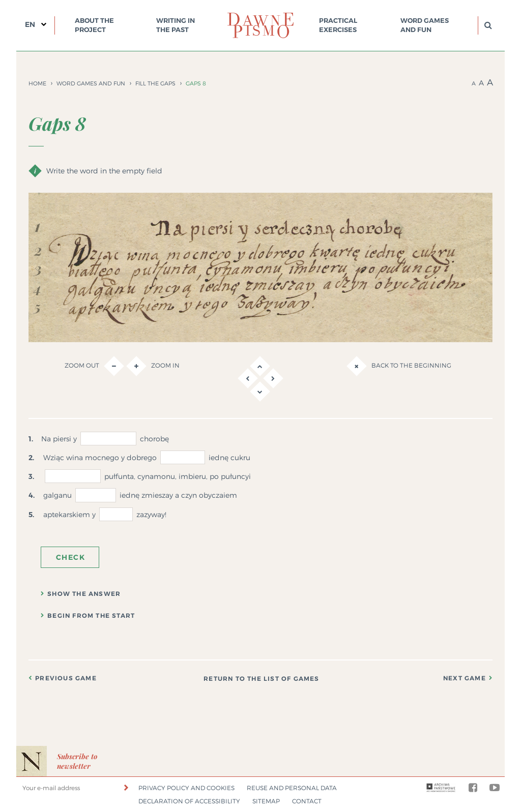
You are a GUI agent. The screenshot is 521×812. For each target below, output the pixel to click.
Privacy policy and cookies (186, 788)
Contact (307, 801)
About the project (94, 25)
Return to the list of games (261, 679)
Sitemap (266, 801)
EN (30, 24)
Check (70, 557)
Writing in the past (176, 25)
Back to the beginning (399, 366)
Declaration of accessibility (189, 801)
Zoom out (94, 366)
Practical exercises (338, 25)
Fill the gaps (155, 83)
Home (37, 83)
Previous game (66, 678)
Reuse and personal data (292, 788)
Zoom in (153, 366)
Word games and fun (425, 25)
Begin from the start (91, 616)
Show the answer (84, 594)
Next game (465, 678)
